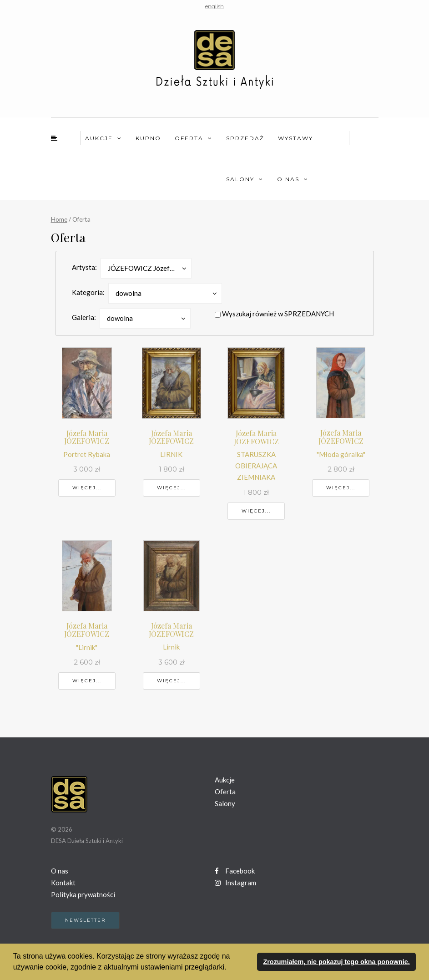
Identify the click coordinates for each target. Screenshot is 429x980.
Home (59, 219)
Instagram (235, 883)
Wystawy (295, 138)
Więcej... (87, 488)
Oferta (189, 138)
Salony (240, 179)
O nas (288, 179)
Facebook (235, 871)
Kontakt (63, 883)
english (214, 6)
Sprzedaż (245, 138)
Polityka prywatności (83, 894)
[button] (230, 968)
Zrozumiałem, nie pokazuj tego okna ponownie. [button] (336, 962)
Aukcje (99, 138)
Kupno (148, 138)
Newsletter (85, 920)
